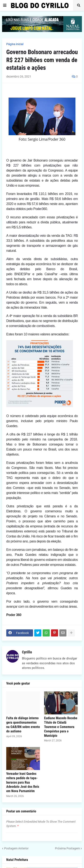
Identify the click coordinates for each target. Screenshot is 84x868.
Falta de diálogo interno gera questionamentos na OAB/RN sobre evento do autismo (23, 725)
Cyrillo (27, 652)
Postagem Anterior (16, 848)
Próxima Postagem (67, 848)
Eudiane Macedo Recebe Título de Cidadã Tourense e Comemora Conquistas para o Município (61, 727)
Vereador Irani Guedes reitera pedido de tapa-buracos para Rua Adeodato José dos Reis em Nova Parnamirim (23, 782)
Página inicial (15, 44)
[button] (5, 5)
